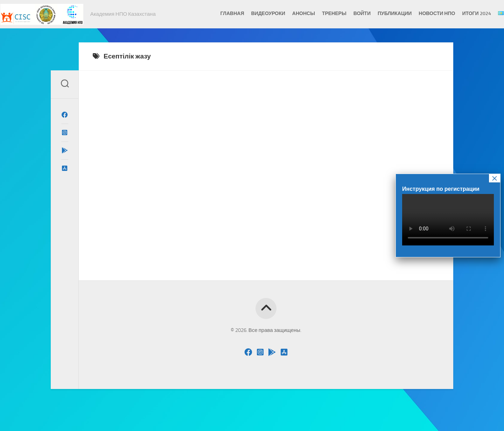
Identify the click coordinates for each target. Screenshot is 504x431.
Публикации (381, 13)
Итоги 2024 (463, 13)
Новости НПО (423, 13)
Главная (219, 13)
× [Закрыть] (495, 178)
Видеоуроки (255, 13)
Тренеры (321, 13)
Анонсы (290, 13)
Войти (348, 13)
